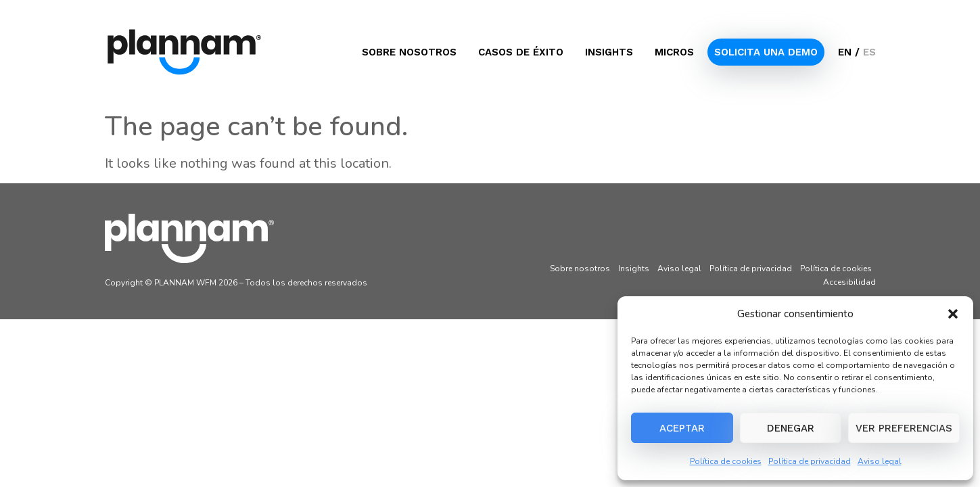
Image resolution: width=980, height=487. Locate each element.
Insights (609, 52)
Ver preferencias (904, 428)
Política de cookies (726, 461)
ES (869, 52)
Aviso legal (880, 461)
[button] (953, 314)
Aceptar (682, 428)
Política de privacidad (810, 461)
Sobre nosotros (409, 52)
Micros (674, 52)
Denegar (791, 428)
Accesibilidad (849, 282)
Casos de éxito (521, 52)
